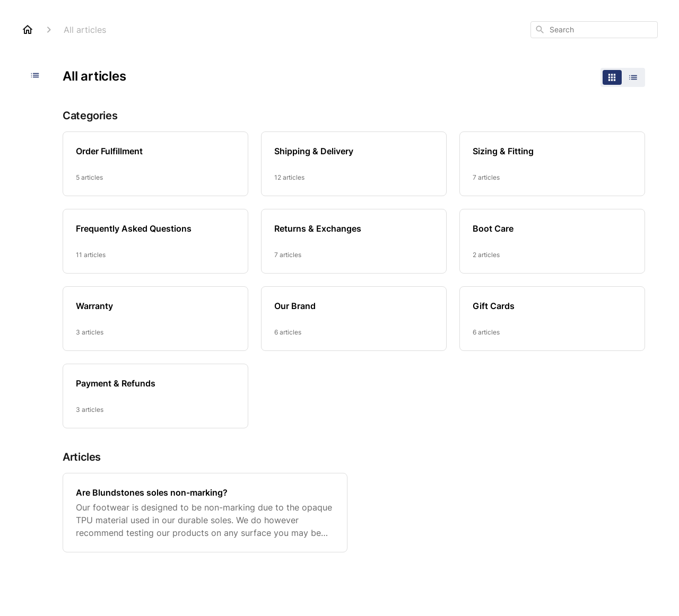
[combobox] (594, 30)
